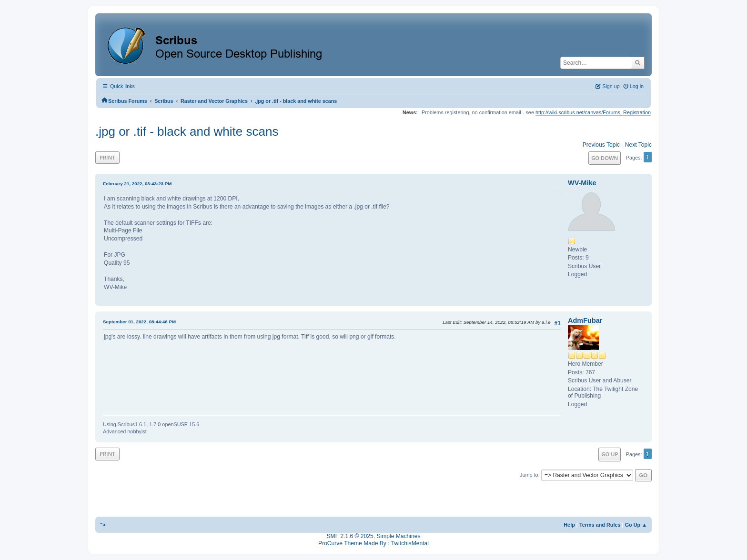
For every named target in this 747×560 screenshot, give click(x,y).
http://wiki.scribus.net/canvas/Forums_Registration (593, 112)
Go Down (605, 158)
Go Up (610, 454)
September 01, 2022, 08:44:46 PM (139, 322)
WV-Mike (582, 183)
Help (569, 525)
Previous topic (601, 145)
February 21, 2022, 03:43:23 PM (137, 184)
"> (103, 525)
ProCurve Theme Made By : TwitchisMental (373, 543)
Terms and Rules (600, 525)
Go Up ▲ (636, 525)
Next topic (638, 145)
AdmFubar (585, 320)
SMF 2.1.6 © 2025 (350, 536)
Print (107, 157)
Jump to (529, 475)
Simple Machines (398, 536)
